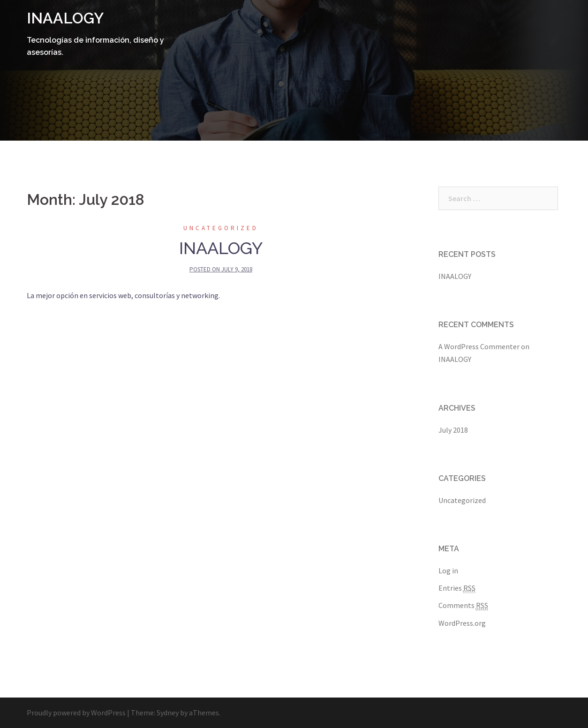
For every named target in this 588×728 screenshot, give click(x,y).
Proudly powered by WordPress (76, 713)
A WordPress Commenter (479, 346)
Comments (463, 605)
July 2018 (453, 430)
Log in (448, 570)
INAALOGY (65, 18)
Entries (457, 588)
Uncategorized (221, 228)
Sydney (168, 713)
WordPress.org (462, 623)
